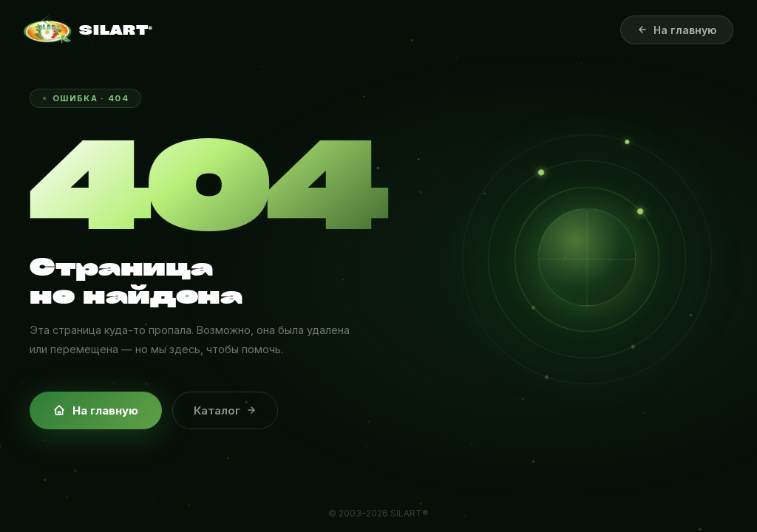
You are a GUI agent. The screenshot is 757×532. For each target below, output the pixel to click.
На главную (96, 410)
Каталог (225, 410)
